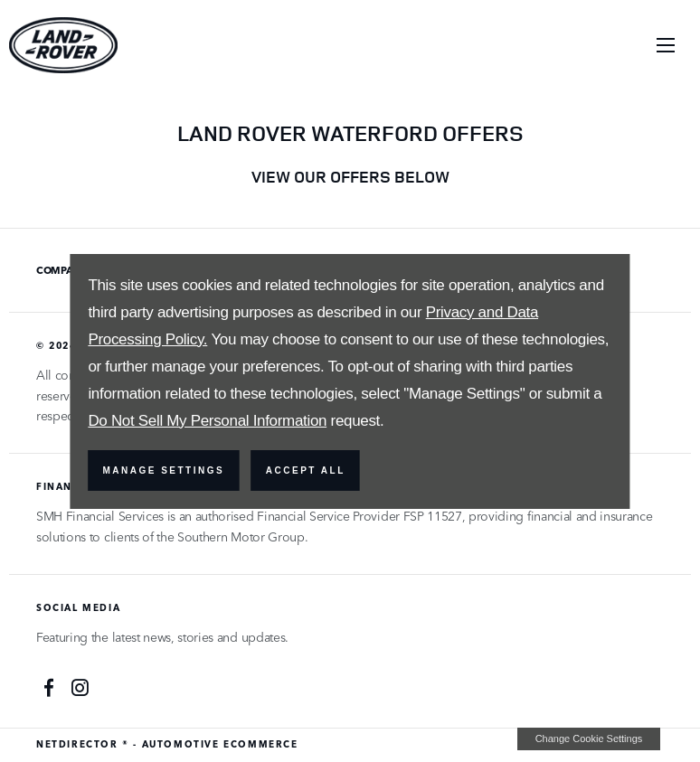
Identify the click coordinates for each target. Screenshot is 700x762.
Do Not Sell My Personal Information (207, 421)
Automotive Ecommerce (220, 744)
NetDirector (79, 744)
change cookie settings (589, 738)
